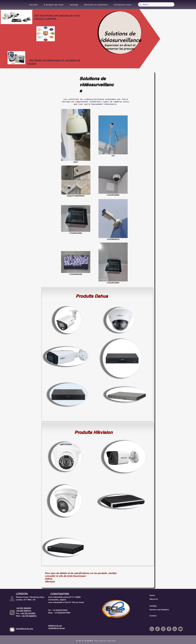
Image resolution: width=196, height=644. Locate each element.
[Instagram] (163, 629)
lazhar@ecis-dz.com (25, 629)
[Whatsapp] (152, 629)
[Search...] (156, 5)
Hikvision (50, 582)
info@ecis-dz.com (55, 626)
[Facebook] (169, 629)
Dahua (49, 579)
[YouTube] (180, 629)
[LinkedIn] (175, 629)
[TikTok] (158, 629)
